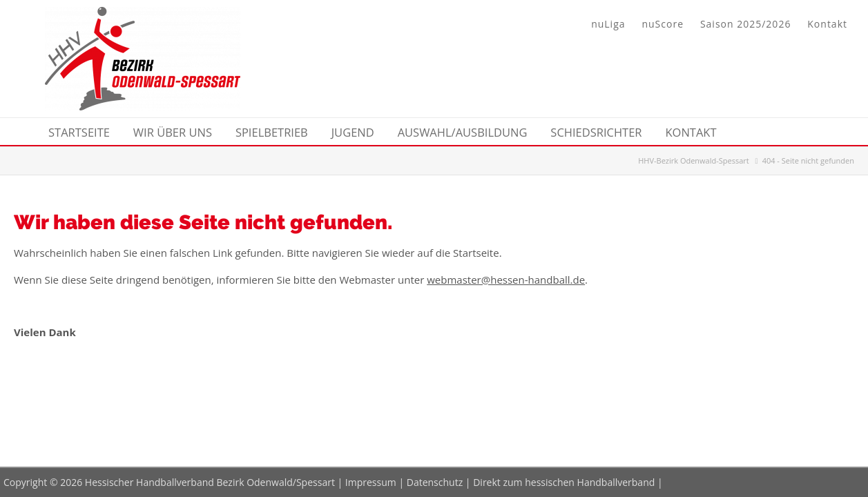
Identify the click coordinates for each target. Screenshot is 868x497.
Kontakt (827, 24)
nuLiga (608, 24)
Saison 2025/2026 (745, 24)
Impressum (371, 482)
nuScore (663, 24)
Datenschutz (435, 482)
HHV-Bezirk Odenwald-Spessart (694, 160)
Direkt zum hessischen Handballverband (564, 482)
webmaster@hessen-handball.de (506, 280)
